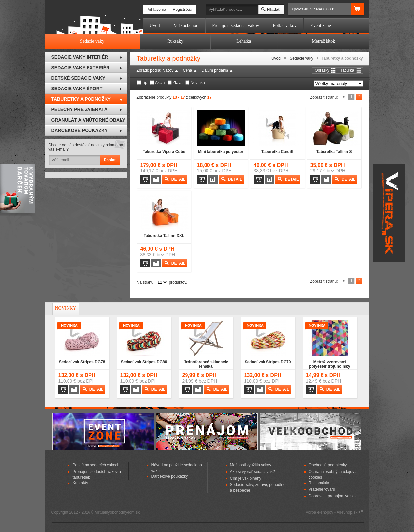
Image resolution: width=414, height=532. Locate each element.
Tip (145, 83)
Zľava (178, 83)
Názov (168, 70)
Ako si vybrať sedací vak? (253, 472)
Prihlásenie (156, 10)
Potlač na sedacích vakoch (96, 465)
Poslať (110, 160)
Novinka (197, 83)
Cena (188, 70)
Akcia (160, 83)
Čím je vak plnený (246, 478)
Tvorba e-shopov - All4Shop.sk (333, 512)
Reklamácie (319, 483)
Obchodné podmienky (328, 465)
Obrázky (322, 70)
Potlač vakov (285, 25)
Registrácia (183, 10)
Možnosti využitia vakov (251, 465)
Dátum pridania (215, 70)
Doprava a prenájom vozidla (333, 496)
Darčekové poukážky (170, 476)
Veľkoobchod (186, 25)
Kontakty (80, 483)
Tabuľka (347, 70)
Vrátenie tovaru (322, 489)
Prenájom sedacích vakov (236, 25)
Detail (178, 179)
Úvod (155, 25)
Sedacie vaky (301, 58)
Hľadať (274, 10)
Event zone (321, 25)
